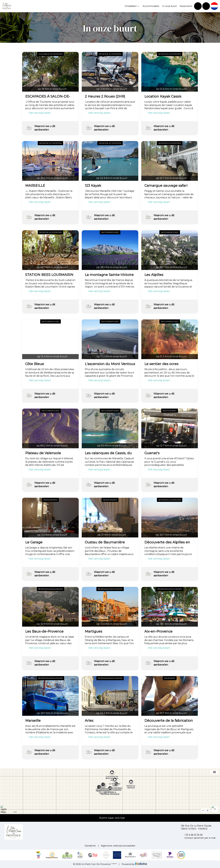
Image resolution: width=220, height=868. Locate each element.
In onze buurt (170, 6)
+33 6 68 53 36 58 (192, 835)
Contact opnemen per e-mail (198, 838)
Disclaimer (90, 846)
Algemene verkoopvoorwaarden (118, 846)
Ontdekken (132, 6)
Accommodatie (151, 6)
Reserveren (186, 6)
